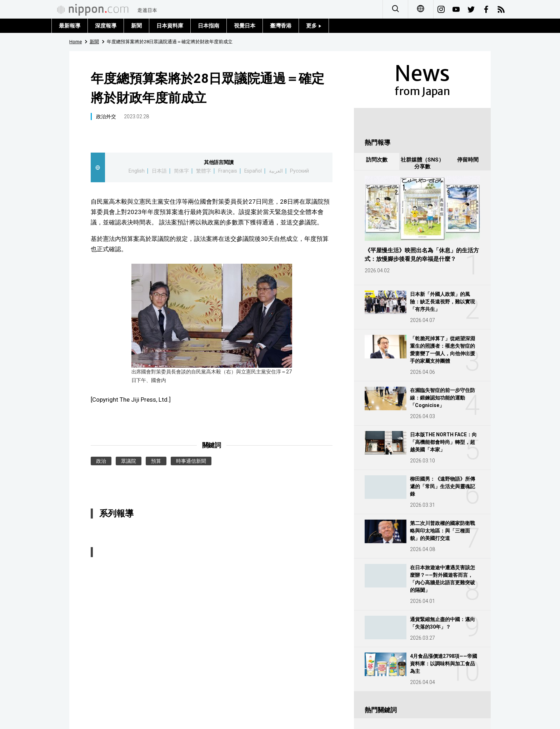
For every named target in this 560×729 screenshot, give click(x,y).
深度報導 (106, 26)
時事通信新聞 (191, 461)
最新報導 (70, 26)
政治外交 (106, 116)
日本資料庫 (170, 26)
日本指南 (209, 26)
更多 (314, 26)
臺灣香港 (281, 26)
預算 (156, 461)
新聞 (136, 26)
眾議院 (129, 461)
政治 (101, 461)
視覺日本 (245, 26)
